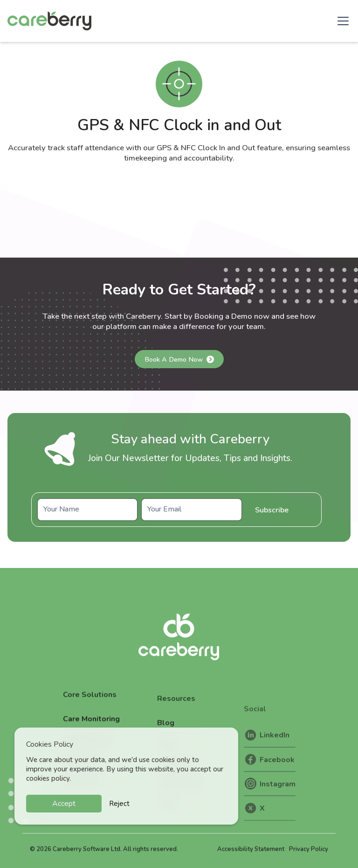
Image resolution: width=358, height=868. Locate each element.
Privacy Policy (309, 858)
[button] (341, 21)
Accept (64, 804)
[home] (49, 21)
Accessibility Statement (251, 858)
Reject (119, 804)
